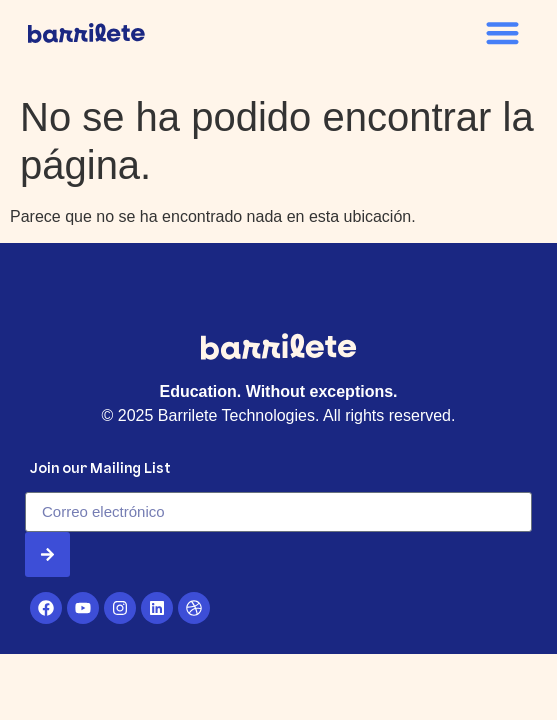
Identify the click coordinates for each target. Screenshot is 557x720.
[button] (503, 32)
